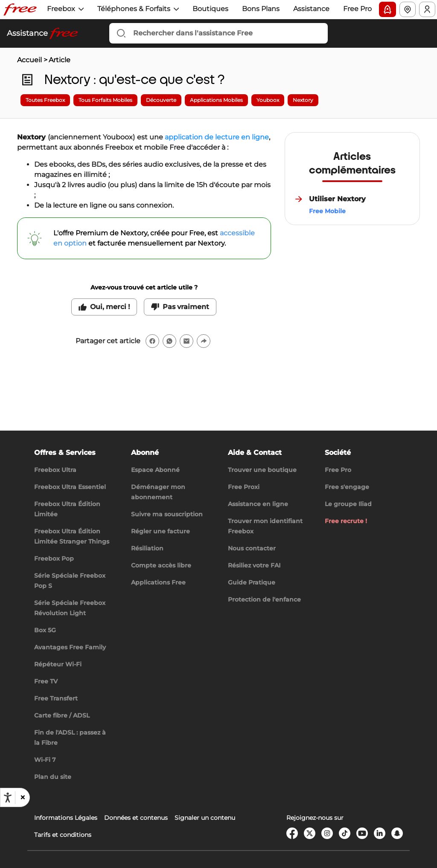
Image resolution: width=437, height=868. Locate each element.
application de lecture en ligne (217, 137)
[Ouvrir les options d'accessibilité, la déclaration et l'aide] (8, 798)
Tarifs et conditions (63, 835)
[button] (22, 798)
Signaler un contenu (205, 818)
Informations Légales (66, 818)
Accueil (29, 60)
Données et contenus (136, 818)
